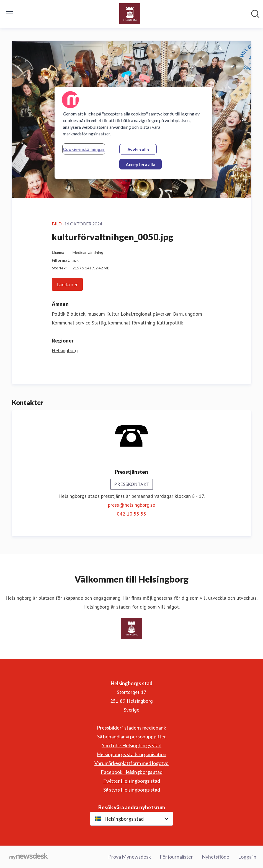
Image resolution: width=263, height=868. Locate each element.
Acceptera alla (140, 164)
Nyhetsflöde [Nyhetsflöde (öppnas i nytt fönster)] (216, 857)
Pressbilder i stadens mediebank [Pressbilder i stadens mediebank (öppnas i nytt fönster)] (131, 728)
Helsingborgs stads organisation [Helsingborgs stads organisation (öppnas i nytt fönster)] (132, 754)
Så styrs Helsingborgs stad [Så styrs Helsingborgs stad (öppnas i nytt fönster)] (132, 790)
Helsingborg (65, 350)
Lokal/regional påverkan (146, 314)
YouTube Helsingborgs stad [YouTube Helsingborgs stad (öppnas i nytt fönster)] (131, 745)
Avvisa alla (138, 149)
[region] (133, 133)
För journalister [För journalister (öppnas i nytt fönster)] (176, 857)
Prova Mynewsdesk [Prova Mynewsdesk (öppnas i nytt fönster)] (130, 857)
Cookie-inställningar (84, 149)
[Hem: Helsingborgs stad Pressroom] (130, 14)
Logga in (247, 857)
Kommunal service (71, 323)
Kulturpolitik (170, 323)
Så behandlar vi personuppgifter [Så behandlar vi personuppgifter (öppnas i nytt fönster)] (132, 736)
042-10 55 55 (131, 514)
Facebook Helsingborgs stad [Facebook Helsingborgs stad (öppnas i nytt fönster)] (132, 772)
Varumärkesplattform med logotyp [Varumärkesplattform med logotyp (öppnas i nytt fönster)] (131, 763)
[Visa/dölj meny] (9, 14)
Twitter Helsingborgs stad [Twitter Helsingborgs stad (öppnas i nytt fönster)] (132, 781)
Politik (58, 314)
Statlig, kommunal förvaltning (123, 323)
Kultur (113, 314)
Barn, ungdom (188, 314)
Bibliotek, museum (86, 314)
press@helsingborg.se (131, 505)
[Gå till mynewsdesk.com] (29, 857)
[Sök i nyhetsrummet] (255, 14)
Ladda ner (67, 284)
